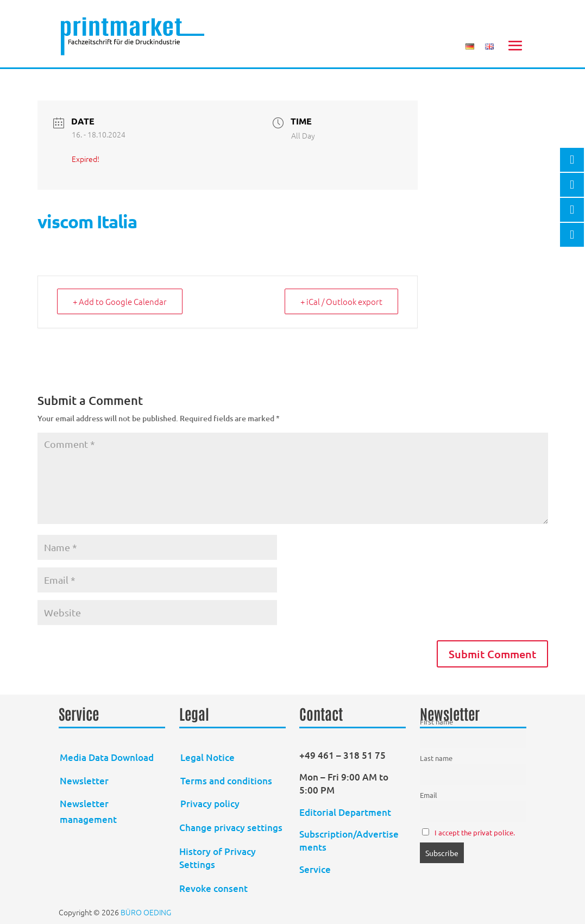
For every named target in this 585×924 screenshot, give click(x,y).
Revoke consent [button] (213, 888)
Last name (436, 758)
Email (429, 795)
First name (436, 722)
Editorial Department (346, 812)
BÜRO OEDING (146, 912)
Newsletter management (88, 811)
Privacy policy (210, 804)
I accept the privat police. (475, 832)
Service (315, 869)
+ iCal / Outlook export (341, 301)
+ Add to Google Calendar (120, 301)
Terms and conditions (226, 781)
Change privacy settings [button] (231, 828)
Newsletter (84, 781)
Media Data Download (107, 757)
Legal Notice (207, 757)
